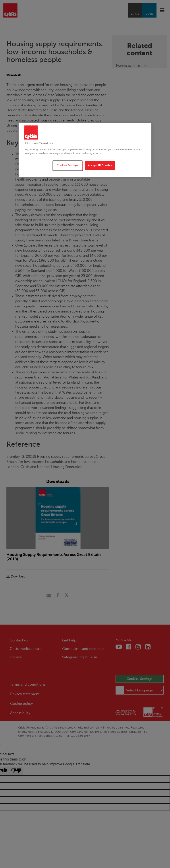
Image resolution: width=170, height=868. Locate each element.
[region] (85, 150)
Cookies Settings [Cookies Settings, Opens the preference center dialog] (68, 165)
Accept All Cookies (100, 165)
